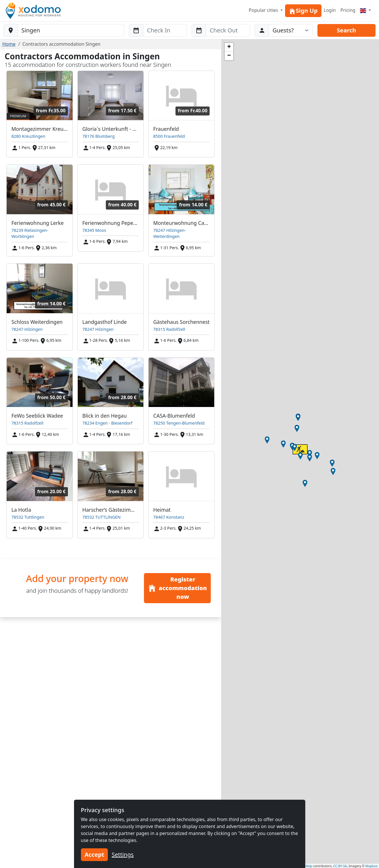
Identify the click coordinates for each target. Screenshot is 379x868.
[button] (333, 471)
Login (330, 10)
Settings (123, 855)
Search (346, 30)
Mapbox (371, 866)
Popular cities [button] (264, 10)
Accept (95, 855)
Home (9, 44)
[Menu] (365, 10)
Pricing (348, 10)
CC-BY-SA (340, 866)
